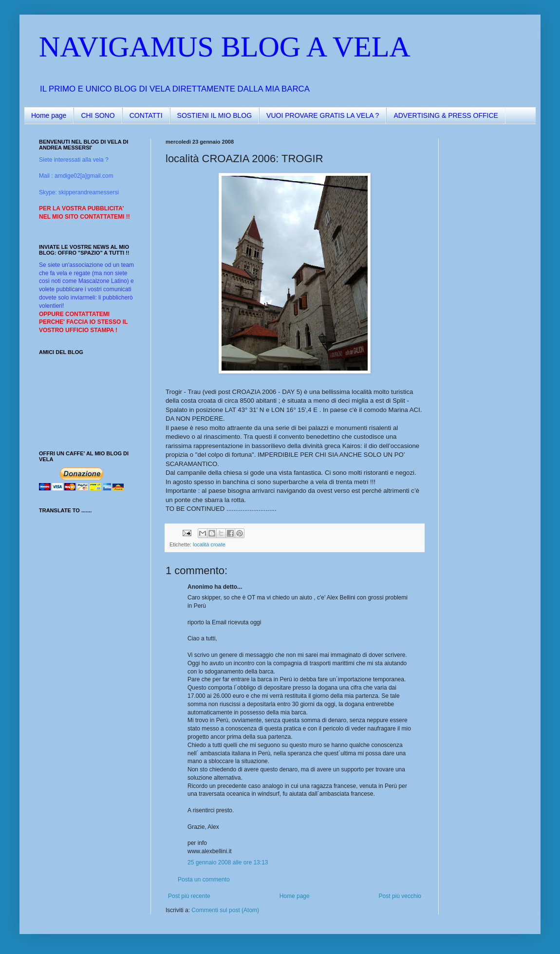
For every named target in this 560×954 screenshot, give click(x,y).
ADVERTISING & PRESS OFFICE (446, 115)
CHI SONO (98, 115)
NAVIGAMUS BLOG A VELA (225, 47)
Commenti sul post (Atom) (225, 910)
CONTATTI (146, 115)
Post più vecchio (400, 896)
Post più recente (189, 896)
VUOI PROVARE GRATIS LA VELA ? (323, 115)
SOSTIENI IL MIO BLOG (215, 115)
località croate (209, 544)
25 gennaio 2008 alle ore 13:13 (228, 862)
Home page (49, 115)
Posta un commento (204, 879)
